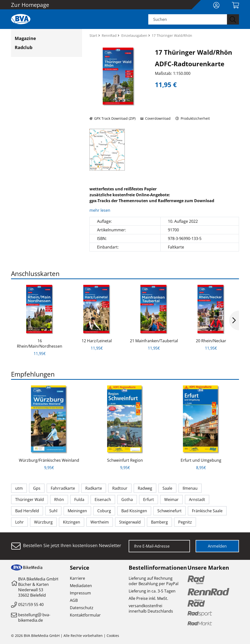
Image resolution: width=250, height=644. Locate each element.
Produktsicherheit (193, 118)
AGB (74, 600)
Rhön (59, 499)
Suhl (53, 511)
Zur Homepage (30, 5)
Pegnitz (185, 522)
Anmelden (217, 546)
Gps (37, 488)
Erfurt (149, 499)
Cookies (113, 636)
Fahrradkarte (63, 488)
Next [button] (234, 320)
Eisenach (103, 499)
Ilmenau (190, 488)
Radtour (120, 488)
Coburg (104, 511)
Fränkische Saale (207, 511)
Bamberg (159, 522)
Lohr (19, 522)
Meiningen (77, 511)
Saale (167, 488)
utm (19, 488)
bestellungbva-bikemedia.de (34, 618)
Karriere (77, 578)
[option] (40, 321)
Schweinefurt (169, 511)
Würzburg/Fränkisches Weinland (49, 460)
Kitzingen (72, 522)
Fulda (79, 499)
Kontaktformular (85, 615)
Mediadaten (81, 586)
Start (94, 35)
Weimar (171, 499)
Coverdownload (156, 118)
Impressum (80, 593)
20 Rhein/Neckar (211, 341)
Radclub (24, 47)
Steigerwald (130, 522)
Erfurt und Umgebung (201, 460)
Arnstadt (197, 499)
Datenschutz (82, 608)
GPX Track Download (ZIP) (112, 118)
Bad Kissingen (134, 511)
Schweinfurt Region (125, 460)
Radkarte (94, 488)
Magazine (25, 38)
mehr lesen (100, 210)
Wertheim (100, 522)
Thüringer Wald (30, 499)
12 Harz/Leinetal (97, 341)
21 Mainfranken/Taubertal (154, 341)
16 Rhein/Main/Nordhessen (40, 343)
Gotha (127, 499)
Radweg (145, 488)
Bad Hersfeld (27, 511)
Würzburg (43, 522)
